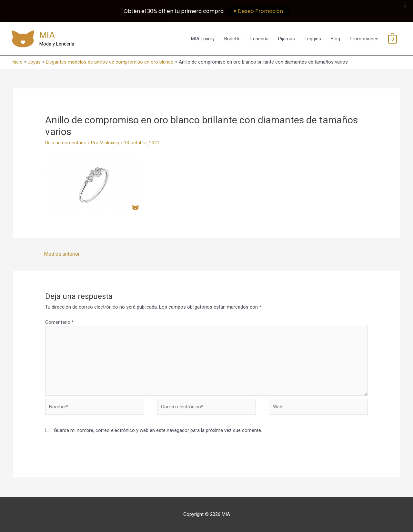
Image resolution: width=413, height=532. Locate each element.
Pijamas (287, 39)
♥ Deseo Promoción (258, 11)
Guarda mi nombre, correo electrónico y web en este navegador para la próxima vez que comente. (158, 430)
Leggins (313, 39)
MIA (47, 35)
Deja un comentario (66, 143)
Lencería (259, 39)
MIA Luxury (203, 39)
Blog (335, 39)
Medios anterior (59, 254)
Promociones (364, 39)
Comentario (60, 322)
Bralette (232, 39)
